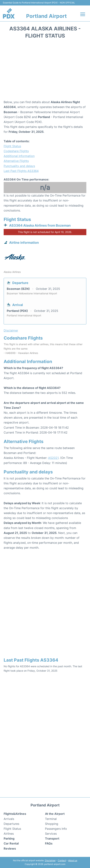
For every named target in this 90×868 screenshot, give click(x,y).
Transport (52, 838)
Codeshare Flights (16, 151)
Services (51, 834)
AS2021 (53, 458)
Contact (62, 860)
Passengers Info (56, 829)
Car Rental (11, 843)
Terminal (51, 819)
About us (73, 860)
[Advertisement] (45, 70)
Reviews (10, 849)
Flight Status (12, 146)
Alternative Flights (16, 161)
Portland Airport (46, 16)
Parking (9, 838)
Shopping (52, 824)
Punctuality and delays (19, 166)
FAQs (49, 843)
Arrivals (9, 819)
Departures (11, 824)
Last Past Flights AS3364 (21, 171)
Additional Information (19, 156)
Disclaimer (50, 860)
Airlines (9, 834)
